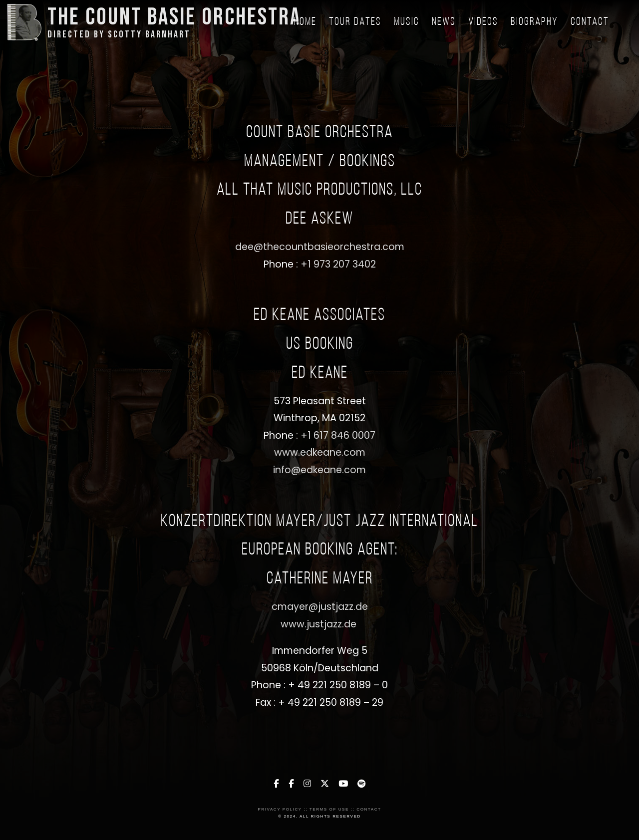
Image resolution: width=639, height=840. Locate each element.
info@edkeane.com (319, 470)
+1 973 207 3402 (338, 264)
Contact (590, 22)
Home (305, 22)
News (444, 22)
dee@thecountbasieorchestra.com (320, 247)
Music (407, 22)
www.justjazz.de (320, 624)
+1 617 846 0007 (338, 435)
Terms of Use (329, 809)
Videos (483, 22)
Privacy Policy (280, 809)
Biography (534, 22)
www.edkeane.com (320, 452)
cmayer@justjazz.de (320, 607)
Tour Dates (355, 22)
